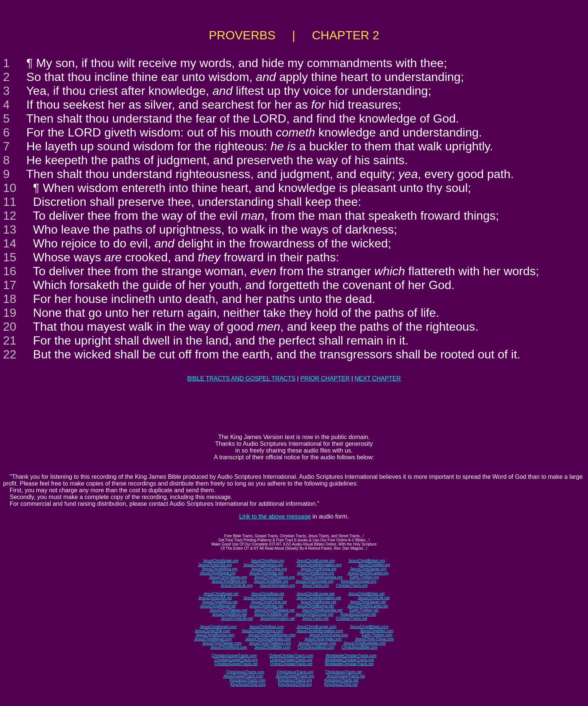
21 (10, 340)
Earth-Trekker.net (364, 610)
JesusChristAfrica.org (220, 569)
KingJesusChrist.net (341, 684)
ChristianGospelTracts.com (234, 656)
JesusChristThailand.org (274, 577)
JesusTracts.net (315, 618)
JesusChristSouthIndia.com (268, 639)
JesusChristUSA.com (212, 631)
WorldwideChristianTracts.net (349, 664)
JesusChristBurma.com (215, 635)
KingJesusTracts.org (295, 680)
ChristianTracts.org (352, 585)
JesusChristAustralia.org (322, 577)
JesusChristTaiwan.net (228, 610)
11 (10, 202)
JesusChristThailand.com (270, 643)
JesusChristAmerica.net (263, 598)
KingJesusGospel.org (359, 581)
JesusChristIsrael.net (221, 594)
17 (10, 285)
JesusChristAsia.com (266, 627)
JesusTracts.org (316, 585)
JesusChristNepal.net (218, 606)
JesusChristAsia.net (267, 594)
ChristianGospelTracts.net (236, 664)
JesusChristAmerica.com (262, 631)
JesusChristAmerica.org (263, 565)
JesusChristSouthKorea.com (272, 635)
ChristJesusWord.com (316, 647)
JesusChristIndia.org (266, 573)
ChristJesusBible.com (360, 647)
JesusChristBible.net (271, 614)
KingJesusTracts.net (341, 680)
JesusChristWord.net (229, 614)
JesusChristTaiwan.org (228, 577)
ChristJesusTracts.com (245, 672)
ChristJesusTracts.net (343, 672)
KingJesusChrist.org (295, 684)
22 (10, 354)
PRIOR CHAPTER (325, 378)
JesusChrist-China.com (374, 639)
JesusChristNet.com (376, 631)
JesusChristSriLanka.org (368, 573)
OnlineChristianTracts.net (291, 664)
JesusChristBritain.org (367, 561)
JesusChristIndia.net (266, 606)
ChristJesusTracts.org (295, 672)
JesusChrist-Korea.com (328, 635)
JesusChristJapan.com (317, 643)
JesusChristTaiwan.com (222, 643)
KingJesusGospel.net (358, 614)
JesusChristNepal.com (213, 639)
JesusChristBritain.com (369, 627)
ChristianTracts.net (351, 618)
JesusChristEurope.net (316, 594)
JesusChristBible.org (271, 581)
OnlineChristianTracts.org (291, 660)
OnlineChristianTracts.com (291, 656)
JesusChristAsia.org (268, 561)
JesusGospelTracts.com (243, 676)
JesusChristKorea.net (318, 602)
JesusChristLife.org (237, 585)
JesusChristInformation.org (319, 565)
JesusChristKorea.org (318, 569)
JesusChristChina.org (269, 569)
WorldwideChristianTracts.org (349, 660)
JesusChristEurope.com (316, 627)
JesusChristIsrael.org (220, 561)
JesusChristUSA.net (215, 598)
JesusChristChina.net (269, 602)
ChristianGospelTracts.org (236, 660)
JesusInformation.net (277, 618)
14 (10, 243)
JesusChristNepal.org (217, 573)
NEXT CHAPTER (378, 378)
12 (10, 216)
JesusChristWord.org (229, 581)
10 (10, 188)
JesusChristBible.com (272, 647)
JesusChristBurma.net (315, 606)
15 (10, 257)
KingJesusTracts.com (248, 680)
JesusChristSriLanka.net (367, 606)
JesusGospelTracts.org (295, 676)
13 (10, 229)
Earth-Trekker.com (377, 635)
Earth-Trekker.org (364, 577)
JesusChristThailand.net (274, 610)
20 (10, 327)
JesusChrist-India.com (323, 639)
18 (10, 299)
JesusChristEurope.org (316, 561)
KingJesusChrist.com (248, 684)
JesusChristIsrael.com (218, 627)
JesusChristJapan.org (368, 569)
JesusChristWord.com (229, 647)
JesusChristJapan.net (368, 602)
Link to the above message (275, 516)
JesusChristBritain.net (366, 594)
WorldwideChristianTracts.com (351, 656)
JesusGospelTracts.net (346, 676)
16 (10, 271)
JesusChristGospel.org (314, 581)
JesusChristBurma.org (316, 573)
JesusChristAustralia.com (365, 643)
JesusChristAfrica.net (220, 602)
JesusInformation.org (277, 585)
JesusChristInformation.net (319, 598)
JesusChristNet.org (374, 565)
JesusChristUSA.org (215, 565)
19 (10, 313)
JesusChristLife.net (374, 598)
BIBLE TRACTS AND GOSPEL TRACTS (241, 378)
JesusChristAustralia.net (322, 610)
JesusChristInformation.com (320, 631)
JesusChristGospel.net (314, 614)
